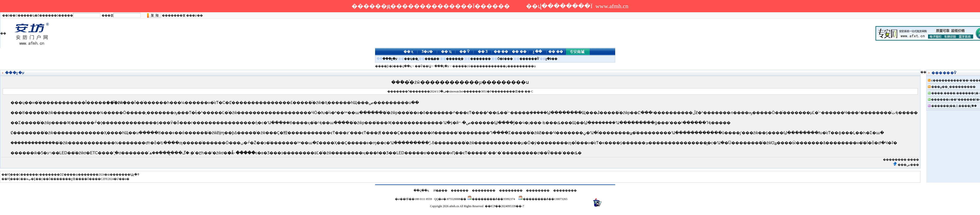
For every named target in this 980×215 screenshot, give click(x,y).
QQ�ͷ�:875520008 (447, 199)
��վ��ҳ (404, 66)
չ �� (538, 52)
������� (480, 59)
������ (460, 190)
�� (521, 91)
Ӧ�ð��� (505, 59)
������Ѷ (529, 59)
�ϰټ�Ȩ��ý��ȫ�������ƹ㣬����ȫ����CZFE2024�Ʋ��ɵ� (76, 179)
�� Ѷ (464, 52)
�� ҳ (408, 52)
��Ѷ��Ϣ (423, 66)
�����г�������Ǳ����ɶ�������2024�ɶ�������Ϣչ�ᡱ (81, 175)
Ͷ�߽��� (440, 190)
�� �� (501, 52)
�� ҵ (446, 52)
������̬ (455, 59)
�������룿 (174, 15)
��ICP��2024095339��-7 (505, 206)
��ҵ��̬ (411, 59)
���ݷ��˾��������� (953, 87)
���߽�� (432, 59)
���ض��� (908, 165)
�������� (895, 160)
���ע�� (195, 15)
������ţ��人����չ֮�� (954, 106)
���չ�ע (390, 59)
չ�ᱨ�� (551, 59)
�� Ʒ (483, 52)
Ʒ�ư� (427, 52)
